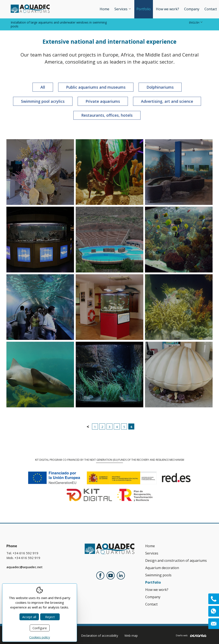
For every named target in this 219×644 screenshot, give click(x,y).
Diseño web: (191, 636)
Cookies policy (40, 637)
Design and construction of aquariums (176, 561)
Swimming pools (158, 575)
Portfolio (144, 9)
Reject (50, 617)
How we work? (167, 9)
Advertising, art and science (167, 101)
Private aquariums (103, 101)
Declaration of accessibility (100, 636)
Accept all (29, 617)
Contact (211, 9)
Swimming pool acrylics (43, 101)
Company (192, 9)
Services (123, 9)
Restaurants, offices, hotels (107, 115)
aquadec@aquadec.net (24, 567)
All (43, 87)
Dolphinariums (160, 87)
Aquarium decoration (162, 568)
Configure (40, 628)
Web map (131, 636)
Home (104, 9)
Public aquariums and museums (96, 87)
